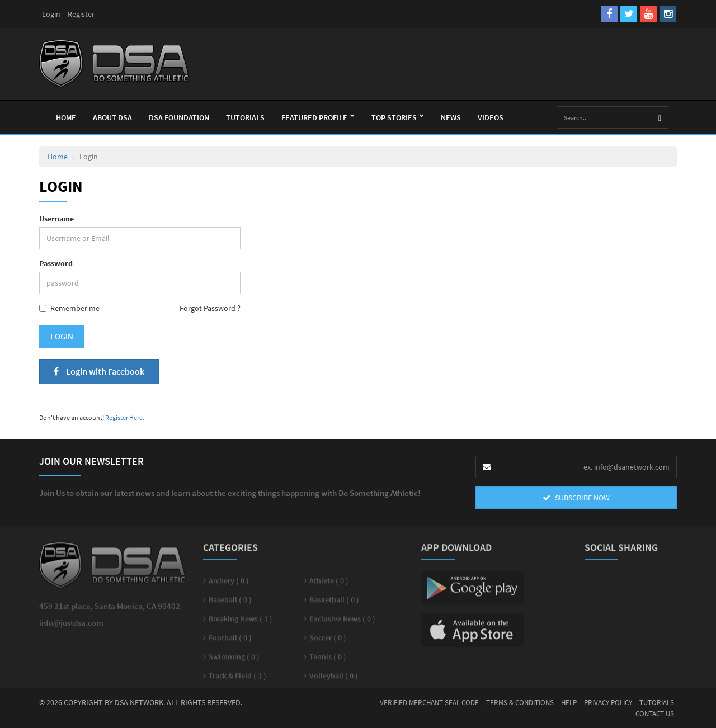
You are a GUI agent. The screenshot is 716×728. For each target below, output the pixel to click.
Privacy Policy (608, 703)
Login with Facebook (99, 371)
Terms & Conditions (520, 703)
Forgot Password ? (210, 308)
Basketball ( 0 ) (334, 603)
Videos (491, 117)
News (451, 117)
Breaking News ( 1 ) (241, 622)
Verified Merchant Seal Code (429, 703)
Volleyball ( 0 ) (334, 679)
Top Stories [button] (398, 117)
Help (569, 703)
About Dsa (112, 117)
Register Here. (125, 417)
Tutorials (245, 117)
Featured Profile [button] (318, 117)
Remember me (69, 308)
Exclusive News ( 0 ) (342, 622)
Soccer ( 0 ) (328, 641)
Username (56, 219)
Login (51, 14)
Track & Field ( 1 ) (237, 679)
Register (81, 14)
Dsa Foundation (179, 117)
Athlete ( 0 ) (329, 584)
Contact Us (655, 714)
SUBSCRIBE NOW (576, 498)
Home (66, 117)
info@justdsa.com (71, 627)
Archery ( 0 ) (229, 584)
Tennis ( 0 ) (328, 660)
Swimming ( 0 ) (234, 660)
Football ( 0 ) (230, 641)
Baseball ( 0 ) (230, 603)
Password (56, 263)
